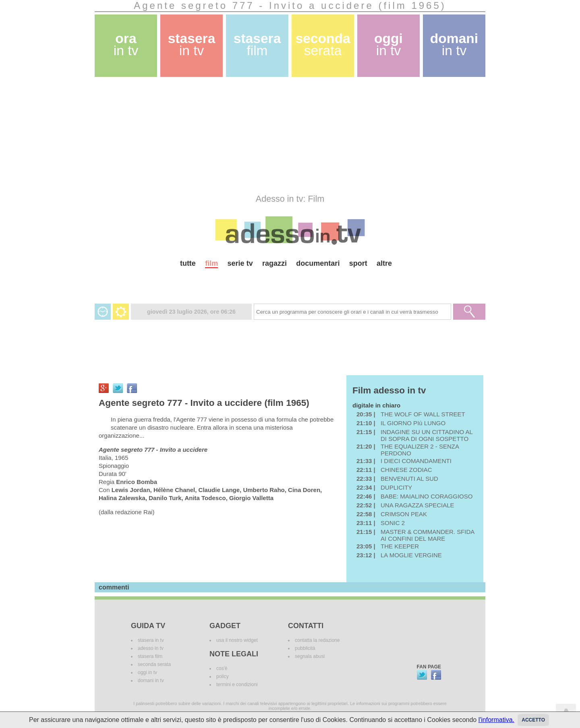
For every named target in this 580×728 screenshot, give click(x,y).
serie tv (240, 263)
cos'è (222, 668)
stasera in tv (151, 640)
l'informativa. (496, 720)
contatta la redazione (317, 640)
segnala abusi (310, 656)
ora (126, 44)
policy (223, 676)
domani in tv (151, 680)
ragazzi (274, 263)
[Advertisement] (290, 135)
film (211, 263)
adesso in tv (151, 648)
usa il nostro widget (237, 640)
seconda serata (154, 664)
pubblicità (305, 648)
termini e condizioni (237, 685)
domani (454, 44)
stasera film (150, 656)
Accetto (533, 720)
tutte (188, 263)
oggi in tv (147, 672)
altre (384, 263)
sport (358, 263)
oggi (388, 44)
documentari (318, 263)
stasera (192, 44)
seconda (323, 44)
